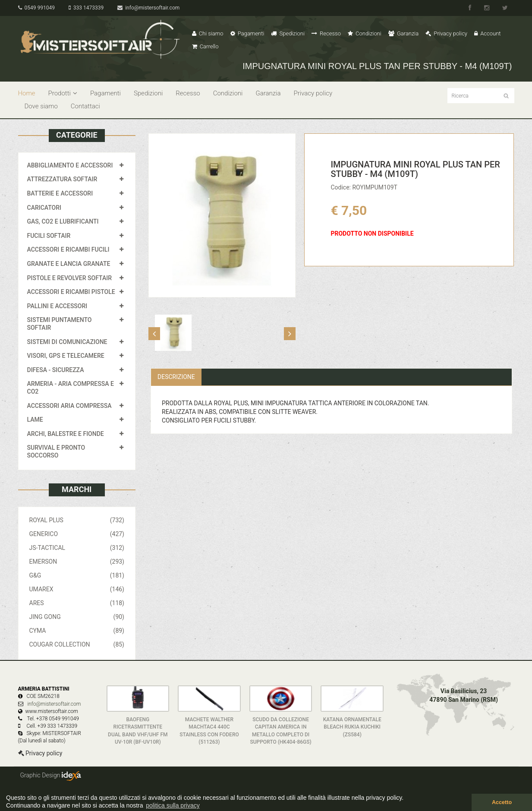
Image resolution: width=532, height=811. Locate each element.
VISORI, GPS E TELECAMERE (66, 356)
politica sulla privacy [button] (173, 805)
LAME (35, 420)
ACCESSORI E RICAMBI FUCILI (68, 249)
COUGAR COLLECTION (77, 644)
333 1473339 (86, 8)
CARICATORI (44, 208)
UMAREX (77, 589)
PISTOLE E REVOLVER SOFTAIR (69, 278)
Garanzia (403, 33)
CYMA (77, 631)
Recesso (326, 33)
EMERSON (77, 562)
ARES (77, 603)
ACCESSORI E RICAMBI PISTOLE (71, 292)
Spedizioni (288, 33)
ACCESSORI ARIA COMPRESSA (69, 406)
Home (27, 93)
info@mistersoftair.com (148, 8)
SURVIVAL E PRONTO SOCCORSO (56, 451)
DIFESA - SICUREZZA (56, 370)
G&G (77, 575)
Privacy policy (446, 33)
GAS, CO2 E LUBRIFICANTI (63, 221)
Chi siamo (208, 33)
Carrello (205, 46)
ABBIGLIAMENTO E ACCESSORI (70, 165)
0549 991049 (36, 8)
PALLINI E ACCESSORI (57, 306)
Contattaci (85, 106)
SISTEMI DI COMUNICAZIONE (67, 342)
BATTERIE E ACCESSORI (60, 193)
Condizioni (365, 33)
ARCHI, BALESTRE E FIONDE (66, 434)
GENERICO (77, 534)
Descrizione (176, 377)
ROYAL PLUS (77, 520)
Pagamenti (247, 33)
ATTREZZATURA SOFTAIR (62, 179)
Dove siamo (41, 106)
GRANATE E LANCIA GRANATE (69, 264)
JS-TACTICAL (77, 548)
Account (487, 33)
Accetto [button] (502, 802)
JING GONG (77, 617)
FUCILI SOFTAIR (49, 236)
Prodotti (63, 93)
